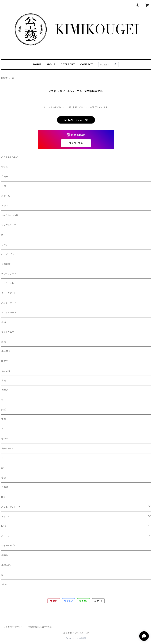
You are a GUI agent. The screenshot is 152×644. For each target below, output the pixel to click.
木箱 (4, 380)
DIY (3, 497)
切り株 (5, 167)
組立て (5, 361)
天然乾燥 (6, 264)
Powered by (76, 638)
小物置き (6, 351)
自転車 (5, 176)
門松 (4, 410)
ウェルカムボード (10, 332)
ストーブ (5, 536)
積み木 (5, 439)
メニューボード (9, 303)
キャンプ (5, 516)
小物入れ (6, 565)
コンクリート (8, 283)
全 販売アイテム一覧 (76, 120)
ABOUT (51, 64)
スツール (6, 196)
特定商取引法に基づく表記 (40, 627)
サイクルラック (9, 225)
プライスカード (9, 312)
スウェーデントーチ (11, 507)
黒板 (4, 322)
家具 (4, 342)
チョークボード (9, 274)
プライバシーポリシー (13, 627)
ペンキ (5, 206)
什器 (4, 186)
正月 (4, 419)
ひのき (4, 244)
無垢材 (5, 555)
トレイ (4, 584)
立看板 (5, 487)
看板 (4, 478)
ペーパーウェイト (10, 254)
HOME (37, 64)
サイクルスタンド (10, 215)
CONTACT (87, 64)
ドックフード (7, 448)
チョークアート (9, 293)
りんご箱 (6, 371)
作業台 (5, 390)
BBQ (4, 526)
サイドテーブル (9, 546)
